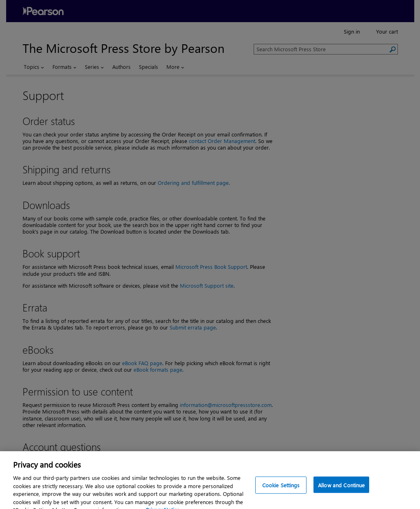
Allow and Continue (341, 494)
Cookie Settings (281, 494)
